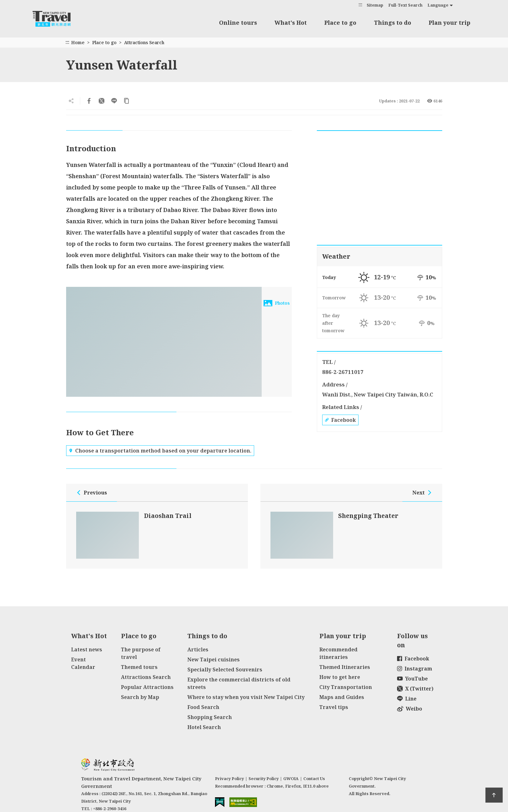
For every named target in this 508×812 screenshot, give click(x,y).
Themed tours (139, 667)
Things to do (393, 23)
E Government (220, 802)
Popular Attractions (147, 687)
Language (438, 5)
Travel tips (334, 707)
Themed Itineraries (345, 667)
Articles (198, 649)
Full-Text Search (405, 5)
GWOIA (291, 778)
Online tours (238, 23)
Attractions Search (144, 42)
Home (78, 42)
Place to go (340, 23)
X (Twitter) (415, 689)
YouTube (412, 679)
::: (360, 5)
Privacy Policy (229, 778)
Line (407, 699)
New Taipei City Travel (58, 19)
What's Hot (291, 23)
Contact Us (314, 778)
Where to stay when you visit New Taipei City (246, 697)
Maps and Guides (342, 697)
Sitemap (375, 5)
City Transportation (346, 687)
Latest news (87, 649)
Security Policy (264, 778)
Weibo (410, 709)
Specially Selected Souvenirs (225, 670)
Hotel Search (204, 727)
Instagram (415, 669)
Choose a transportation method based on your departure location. (160, 451)
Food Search (203, 707)
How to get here (340, 677)
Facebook (340, 420)
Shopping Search (210, 717)
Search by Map (140, 697)
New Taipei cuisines (214, 659)
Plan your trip (450, 23)
